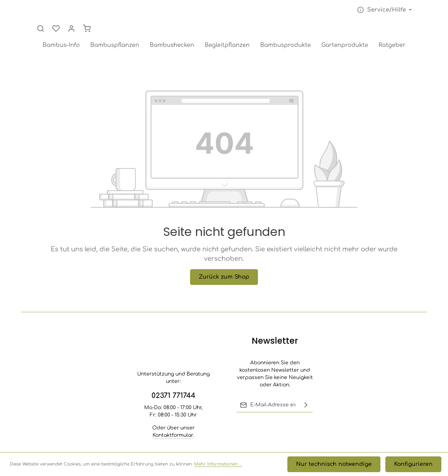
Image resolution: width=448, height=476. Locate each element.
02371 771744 (173, 396)
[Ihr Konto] (392, 13)
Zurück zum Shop (224, 262)
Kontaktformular (173, 435)
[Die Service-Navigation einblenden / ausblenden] (322, 13)
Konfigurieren (416, 466)
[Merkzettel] (377, 13)
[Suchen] (361, 13)
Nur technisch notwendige (344, 466)
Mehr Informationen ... (218, 466)
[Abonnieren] (306, 405)
